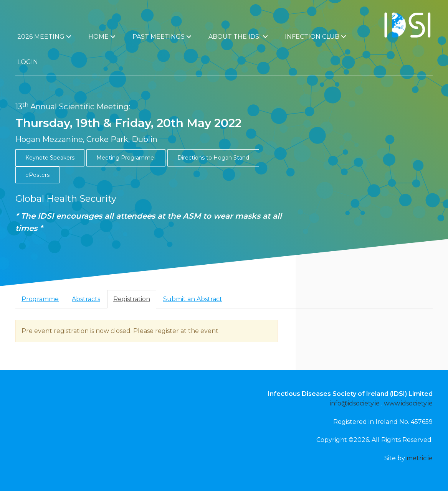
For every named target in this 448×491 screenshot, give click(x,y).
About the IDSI (238, 37)
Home (102, 37)
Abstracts (86, 299)
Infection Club (316, 37)
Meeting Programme (126, 158)
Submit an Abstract (193, 299)
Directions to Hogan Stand (213, 158)
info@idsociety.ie (355, 403)
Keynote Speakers (50, 158)
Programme (40, 299)
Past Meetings (162, 37)
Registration (132, 299)
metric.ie (420, 458)
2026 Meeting (44, 37)
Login (28, 62)
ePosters (37, 175)
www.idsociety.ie (408, 403)
